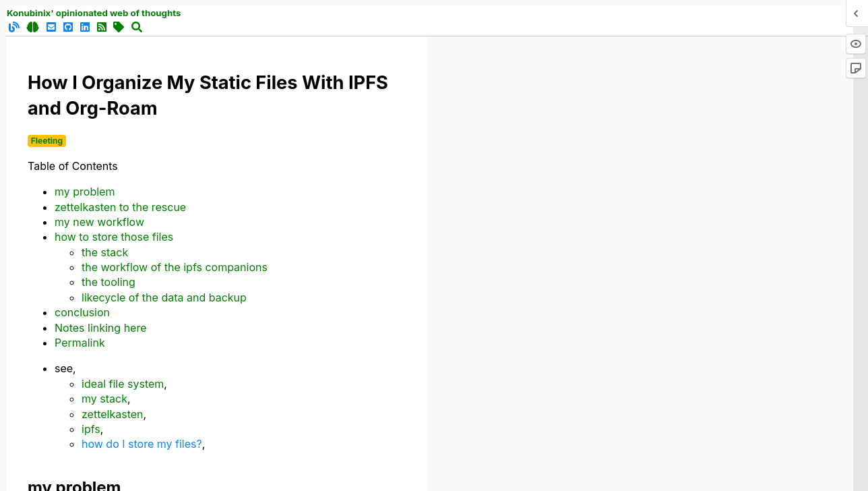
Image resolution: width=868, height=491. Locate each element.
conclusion (82, 312)
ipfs (91, 429)
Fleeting (47, 141)
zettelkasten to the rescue (120, 207)
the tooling (108, 282)
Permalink (80, 343)
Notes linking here (101, 328)
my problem (85, 192)
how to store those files (114, 237)
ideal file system (123, 384)
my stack (104, 399)
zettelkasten (113, 414)
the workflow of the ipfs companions (175, 267)
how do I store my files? (142, 444)
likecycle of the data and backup (164, 297)
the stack (105, 252)
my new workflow (99, 222)
